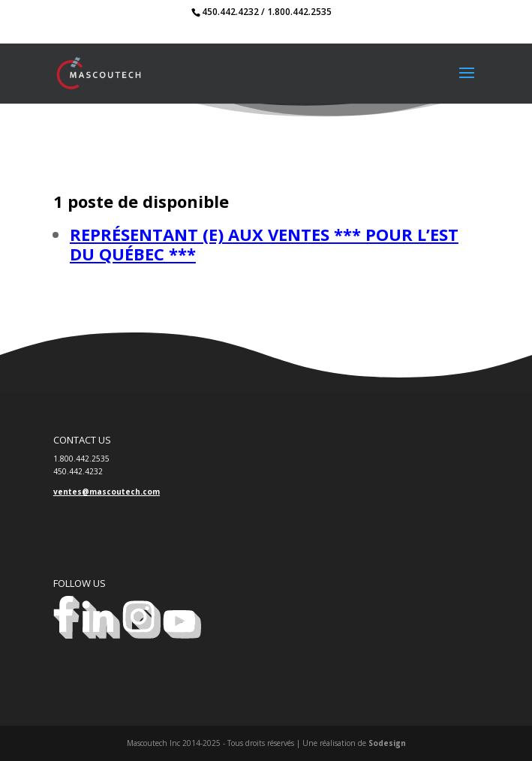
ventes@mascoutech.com (107, 492)
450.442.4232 (230, 12)
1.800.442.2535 (299, 12)
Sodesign (387, 743)
